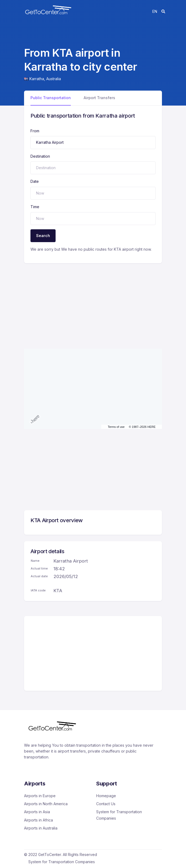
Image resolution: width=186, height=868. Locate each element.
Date (35, 181)
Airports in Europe (40, 796)
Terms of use (116, 427)
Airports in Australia (41, 828)
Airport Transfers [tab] (99, 98)
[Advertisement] (93, 301)
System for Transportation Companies (119, 815)
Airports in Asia (37, 812)
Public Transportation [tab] (51, 98)
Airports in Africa (38, 820)
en (155, 11)
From (35, 131)
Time (35, 207)
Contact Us (106, 804)
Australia (54, 79)
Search (43, 236)
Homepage (106, 796)
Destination (40, 156)
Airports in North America (46, 804)
